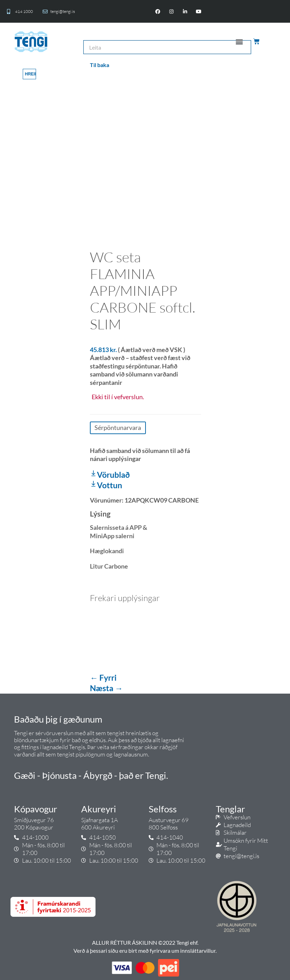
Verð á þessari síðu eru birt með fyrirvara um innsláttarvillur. (145, 950)
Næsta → (106, 688)
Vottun (106, 485)
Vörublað (110, 475)
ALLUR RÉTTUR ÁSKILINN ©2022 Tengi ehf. (145, 942)
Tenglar (230, 809)
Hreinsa (30, 74)
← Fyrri (103, 678)
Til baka (100, 65)
